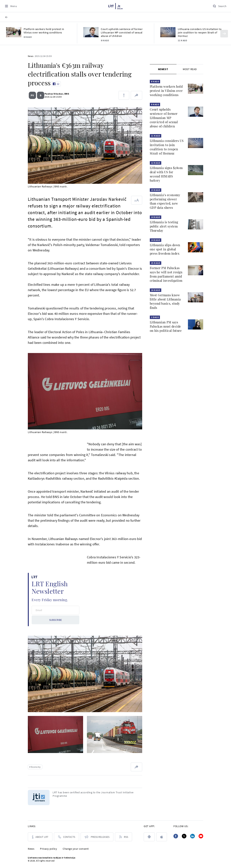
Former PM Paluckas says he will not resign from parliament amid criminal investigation (166, 274)
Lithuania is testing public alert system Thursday (164, 226)
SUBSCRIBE (55, 620)
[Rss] (124, 837)
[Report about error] (124, 95)
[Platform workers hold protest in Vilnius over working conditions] (14, 32)
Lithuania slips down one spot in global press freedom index (165, 249)
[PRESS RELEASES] (97, 837)
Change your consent (76, 849)
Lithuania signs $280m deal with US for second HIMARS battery (166, 174)
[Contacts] (67, 837)
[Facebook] (176, 836)
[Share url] (136, 95)
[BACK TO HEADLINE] (12, 17)
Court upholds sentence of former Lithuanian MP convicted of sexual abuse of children (122, 32)
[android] (149, 837)
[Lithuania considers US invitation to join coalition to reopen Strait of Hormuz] (168, 32)
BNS (65, 94)
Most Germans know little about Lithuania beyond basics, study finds (165, 301)
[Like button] (56, 84)
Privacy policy (49, 849)
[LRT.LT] (116, 6)
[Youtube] (201, 836)
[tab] (163, 69)
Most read (190, 69)
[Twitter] (184, 836)
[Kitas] (224, 34)
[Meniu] (11, 6)
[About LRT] (40, 837)
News (31, 56)
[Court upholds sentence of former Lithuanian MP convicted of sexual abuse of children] (91, 32)
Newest (163, 69)
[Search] (219, 6)
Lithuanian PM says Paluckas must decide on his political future (166, 326)
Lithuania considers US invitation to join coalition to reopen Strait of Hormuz (200, 32)
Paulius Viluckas (52, 94)
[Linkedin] (192, 836)
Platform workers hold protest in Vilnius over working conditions (44, 31)
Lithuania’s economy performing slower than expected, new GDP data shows (165, 201)
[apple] (162, 837)
